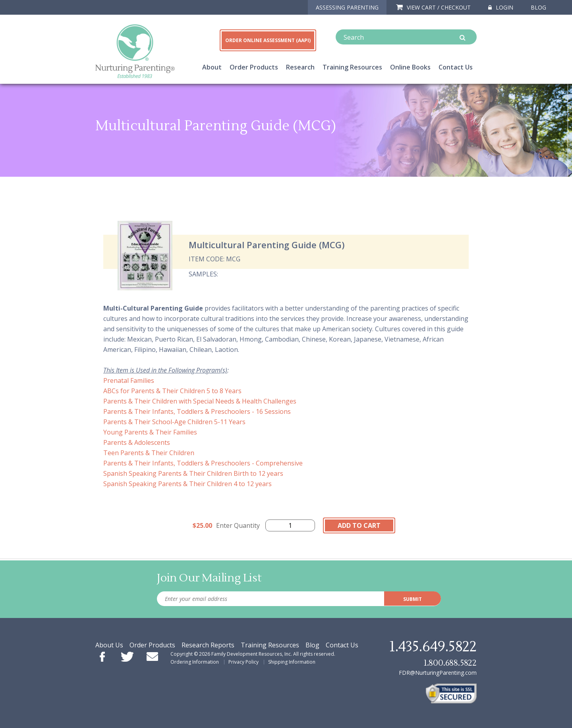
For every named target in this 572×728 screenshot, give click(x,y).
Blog (538, 7)
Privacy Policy (243, 662)
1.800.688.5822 (450, 663)
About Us (109, 645)
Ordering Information (195, 662)
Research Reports (208, 645)
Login (501, 7)
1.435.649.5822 (433, 647)
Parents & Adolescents (137, 442)
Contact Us (456, 67)
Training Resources (352, 67)
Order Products (254, 67)
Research (300, 67)
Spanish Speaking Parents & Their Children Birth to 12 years (193, 473)
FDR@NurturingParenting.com (438, 673)
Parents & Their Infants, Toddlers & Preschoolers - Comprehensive (203, 463)
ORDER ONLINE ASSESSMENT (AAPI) (268, 40)
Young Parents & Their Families (150, 432)
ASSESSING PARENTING (347, 7)
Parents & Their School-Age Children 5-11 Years (174, 422)
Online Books (410, 67)
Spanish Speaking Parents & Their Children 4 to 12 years (187, 484)
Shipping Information (292, 662)
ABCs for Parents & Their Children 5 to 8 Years (172, 391)
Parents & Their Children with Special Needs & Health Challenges (200, 401)
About (212, 67)
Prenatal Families (129, 380)
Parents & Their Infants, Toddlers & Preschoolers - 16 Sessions (197, 411)
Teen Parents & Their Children (149, 453)
